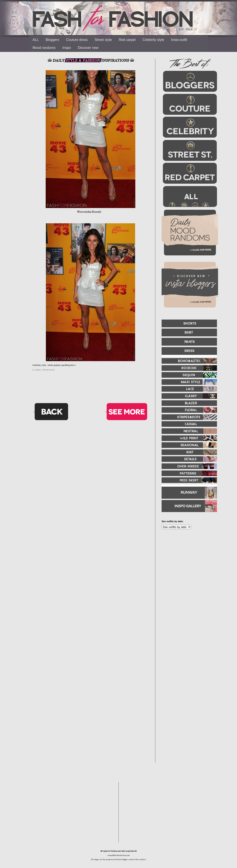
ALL (36, 40)
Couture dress (77, 40)
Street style (103, 40)
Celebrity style (153, 40)
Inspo (67, 48)
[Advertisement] (187, 579)
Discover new (88, 48)
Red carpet (127, 40)
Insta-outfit (179, 40)
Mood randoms (44, 48)
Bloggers (52, 40)
